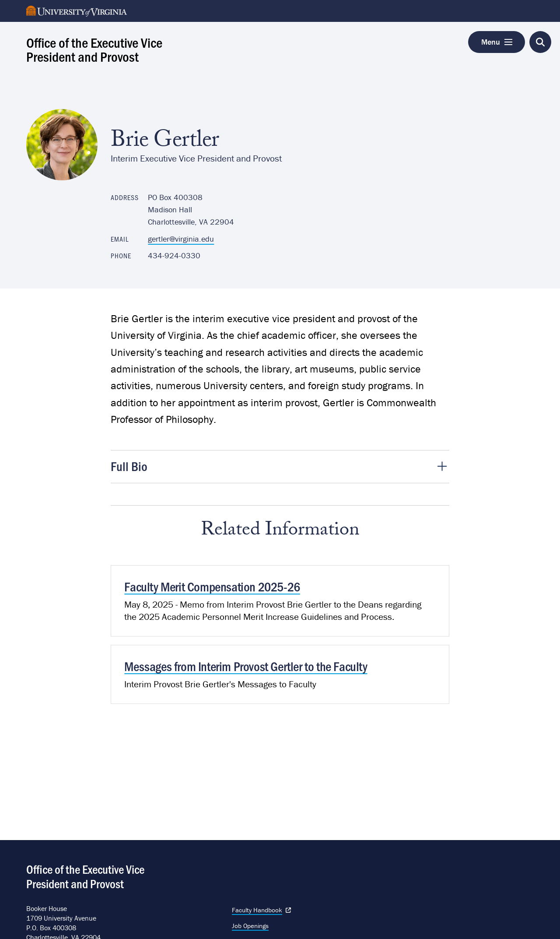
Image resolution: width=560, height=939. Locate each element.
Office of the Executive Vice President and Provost (94, 49)
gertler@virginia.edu (181, 239)
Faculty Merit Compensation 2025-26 (212, 586)
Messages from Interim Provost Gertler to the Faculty (246, 666)
